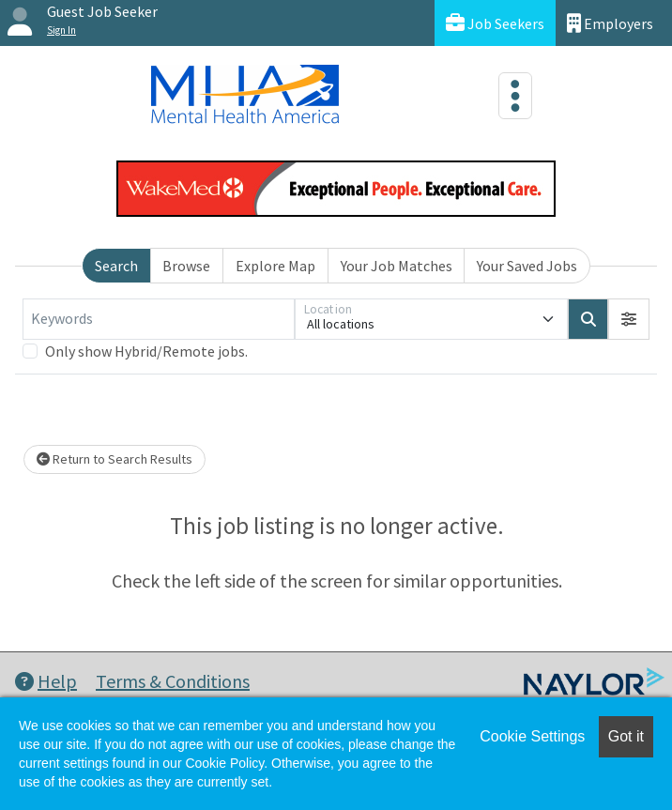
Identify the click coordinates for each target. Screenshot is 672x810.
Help (46, 681)
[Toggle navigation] (515, 96)
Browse (186, 266)
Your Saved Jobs (527, 266)
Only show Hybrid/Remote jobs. (146, 351)
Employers (610, 23)
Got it (626, 736)
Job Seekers (495, 23)
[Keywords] (159, 319)
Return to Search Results (115, 459)
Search (116, 266)
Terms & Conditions (173, 681)
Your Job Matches (397, 266)
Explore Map (275, 266)
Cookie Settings (532, 736)
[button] (629, 319)
